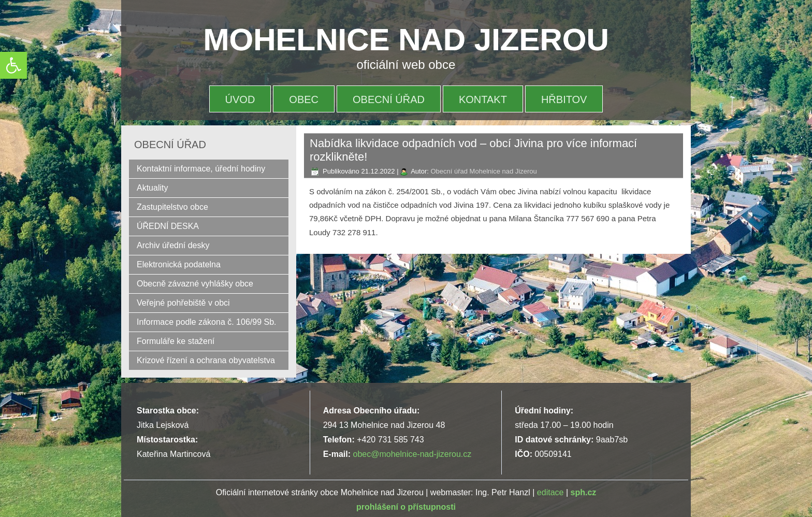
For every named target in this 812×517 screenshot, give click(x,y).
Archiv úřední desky (173, 245)
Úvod (240, 99)
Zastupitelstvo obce (172, 207)
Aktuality (152, 188)
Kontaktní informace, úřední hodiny (201, 169)
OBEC (304, 99)
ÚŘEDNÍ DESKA (168, 226)
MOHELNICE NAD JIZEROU (406, 40)
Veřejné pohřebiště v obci (183, 303)
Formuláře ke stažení (176, 341)
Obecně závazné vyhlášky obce (195, 284)
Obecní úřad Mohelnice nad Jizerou (483, 171)
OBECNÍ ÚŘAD (389, 99)
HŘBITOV (564, 99)
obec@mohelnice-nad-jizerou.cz (412, 454)
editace (550, 492)
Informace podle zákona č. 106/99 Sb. (207, 322)
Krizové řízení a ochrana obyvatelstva (206, 360)
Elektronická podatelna (179, 264)
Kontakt (483, 99)
